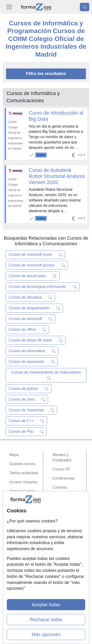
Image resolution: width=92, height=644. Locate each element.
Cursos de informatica (32, 351)
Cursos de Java (27, 399)
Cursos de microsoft (30, 319)
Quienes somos (22, 464)
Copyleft (16, 543)
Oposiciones (63, 502)
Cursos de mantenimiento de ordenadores (46, 375)
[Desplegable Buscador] (85, 7)
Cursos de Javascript (31, 410)
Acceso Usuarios (23, 482)
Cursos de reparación (32, 362)
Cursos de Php (26, 432)
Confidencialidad (23, 525)
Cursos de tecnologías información (43, 287)
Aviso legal (18, 534)
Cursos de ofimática (30, 297)
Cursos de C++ (26, 421)
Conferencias (64, 478)
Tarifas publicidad (24, 473)
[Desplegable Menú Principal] (9, 7)
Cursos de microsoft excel (35, 255)
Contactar (17, 516)
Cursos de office (27, 330)
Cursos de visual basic (33, 276)
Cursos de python (28, 389)
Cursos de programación (34, 308)
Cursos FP (61, 469)
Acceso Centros (23, 491)
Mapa (14, 455)
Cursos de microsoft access (37, 265)
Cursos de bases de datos (35, 340)
